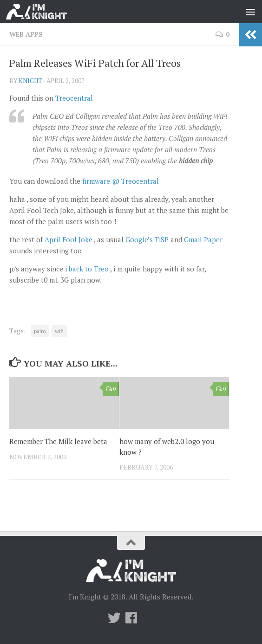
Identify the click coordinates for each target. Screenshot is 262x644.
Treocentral (74, 98)
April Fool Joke (69, 239)
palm (40, 331)
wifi (59, 331)
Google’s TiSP (147, 239)
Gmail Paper (203, 239)
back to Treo (89, 269)
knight (30, 81)
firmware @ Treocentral (121, 181)
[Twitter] (114, 618)
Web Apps (26, 34)
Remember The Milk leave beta (58, 441)
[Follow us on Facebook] (131, 618)
